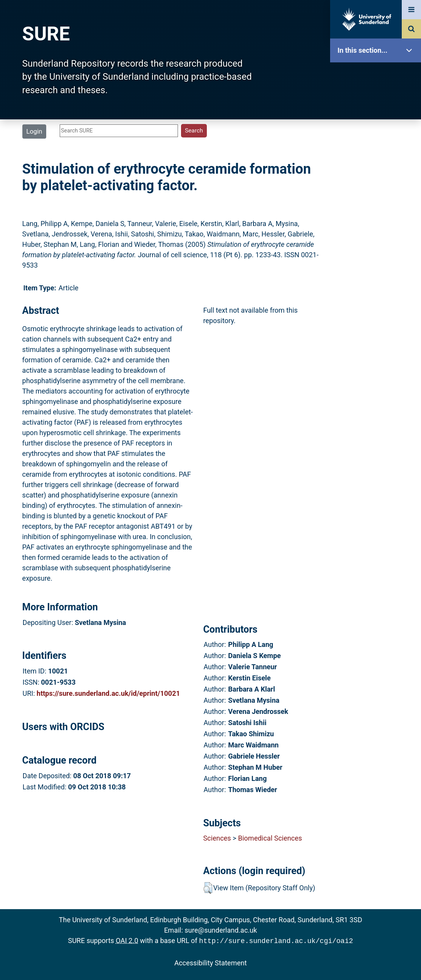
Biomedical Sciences (270, 838)
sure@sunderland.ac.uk (221, 930)
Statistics (377, 221)
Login (34, 131)
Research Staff (377, 245)
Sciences (217, 838)
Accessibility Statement (210, 962)
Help (377, 270)
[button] (208, 888)
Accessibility (377, 294)
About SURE (377, 123)
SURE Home (377, 75)
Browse (377, 148)
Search (377, 172)
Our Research (377, 99)
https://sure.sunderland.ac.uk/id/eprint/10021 (108, 693)
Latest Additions (377, 197)
